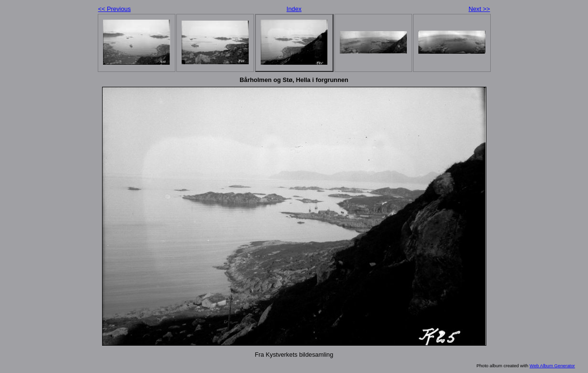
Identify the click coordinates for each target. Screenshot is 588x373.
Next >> (479, 9)
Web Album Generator (552, 366)
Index (294, 9)
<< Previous (115, 9)
